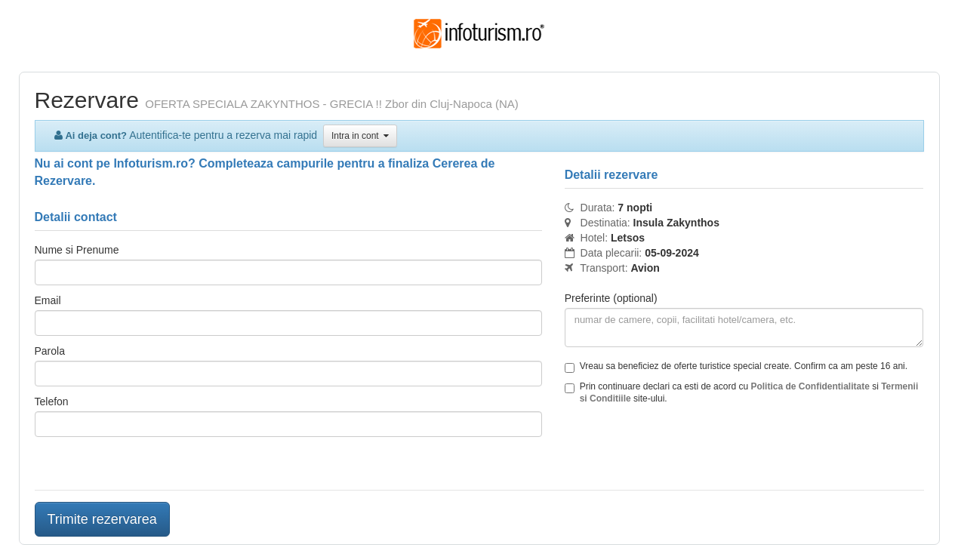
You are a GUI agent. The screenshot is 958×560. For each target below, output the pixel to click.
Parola (50, 351)
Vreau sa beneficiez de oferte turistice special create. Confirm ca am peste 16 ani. (736, 367)
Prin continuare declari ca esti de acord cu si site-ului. (742, 392)
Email (48, 300)
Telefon (52, 402)
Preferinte (611, 298)
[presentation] (679, 449)
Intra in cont (360, 136)
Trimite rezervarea (102, 519)
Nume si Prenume (77, 250)
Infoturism (479, 34)
